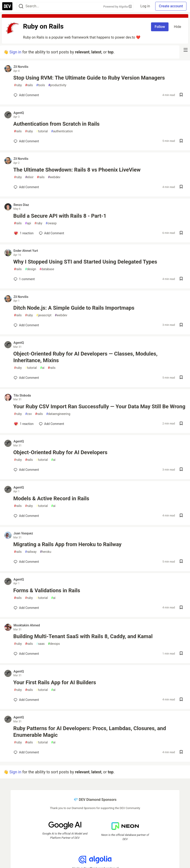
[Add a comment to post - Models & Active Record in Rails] (26, 516)
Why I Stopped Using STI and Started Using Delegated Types (85, 262)
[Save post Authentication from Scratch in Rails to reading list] (181, 141)
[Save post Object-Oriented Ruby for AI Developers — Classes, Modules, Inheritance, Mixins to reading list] (181, 378)
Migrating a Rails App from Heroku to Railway (67, 544)
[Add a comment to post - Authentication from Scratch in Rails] (26, 141)
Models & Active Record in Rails (51, 499)
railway (31, 552)
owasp (51, 223)
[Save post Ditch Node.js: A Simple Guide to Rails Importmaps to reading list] (181, 325)
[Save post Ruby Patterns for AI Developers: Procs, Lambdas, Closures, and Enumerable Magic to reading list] (181, 752)
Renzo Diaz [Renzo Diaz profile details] (21, 205)
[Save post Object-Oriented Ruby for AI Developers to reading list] (181, 470)
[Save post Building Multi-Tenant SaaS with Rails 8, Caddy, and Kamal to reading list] (181, 654)
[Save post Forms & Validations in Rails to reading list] (181, 608)
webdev (54, 177)
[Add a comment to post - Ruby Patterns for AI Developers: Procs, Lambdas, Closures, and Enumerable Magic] (26, 752)
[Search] (21, 6)
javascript (44, 315)
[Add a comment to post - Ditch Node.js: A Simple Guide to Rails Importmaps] (26, 325)
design (31, 269)
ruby (18, 85)
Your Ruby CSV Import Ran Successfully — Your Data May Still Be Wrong (99, 407)
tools (41, 85)
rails (29, 85)
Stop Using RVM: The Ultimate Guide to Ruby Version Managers (89, 78)
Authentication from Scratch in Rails (56, 124)
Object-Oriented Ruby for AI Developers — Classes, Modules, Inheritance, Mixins (85, 357)
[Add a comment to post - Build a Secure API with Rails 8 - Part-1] (24, 233)
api (28, 223)
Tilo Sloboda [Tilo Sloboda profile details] (22, 395)
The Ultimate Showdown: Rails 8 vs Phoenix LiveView (77, 170)
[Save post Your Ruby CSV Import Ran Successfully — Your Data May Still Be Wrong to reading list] (181, 424)
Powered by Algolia (118, 7)
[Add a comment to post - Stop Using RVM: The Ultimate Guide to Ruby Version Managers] (26, 95)
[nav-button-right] (186, 50)
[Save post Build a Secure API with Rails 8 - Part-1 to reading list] (181, 233)
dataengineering (58, 414)
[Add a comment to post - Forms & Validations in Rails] (26, 608)
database (47, 269)
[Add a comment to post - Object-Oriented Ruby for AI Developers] (26, 470)
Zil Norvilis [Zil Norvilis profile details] (21, 67)
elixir (29, 177)
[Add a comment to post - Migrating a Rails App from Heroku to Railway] (26, 562)
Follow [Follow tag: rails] (160, 27)
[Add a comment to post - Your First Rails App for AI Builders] (26, 700)
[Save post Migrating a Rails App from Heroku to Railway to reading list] (181, 562)
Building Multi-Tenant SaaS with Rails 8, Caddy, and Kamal (83, 636)
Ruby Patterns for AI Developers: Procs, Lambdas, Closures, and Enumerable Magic (90, 732)
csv (29, 414)
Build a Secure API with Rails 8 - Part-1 (60, 216)
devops (54, 644)
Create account (171, 6)
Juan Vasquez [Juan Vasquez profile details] (23, 533)
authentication (62, 131)
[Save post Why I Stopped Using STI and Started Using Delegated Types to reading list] (181, 279)
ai (42, 368)
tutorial (42, 131)
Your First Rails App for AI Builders (55, 682)
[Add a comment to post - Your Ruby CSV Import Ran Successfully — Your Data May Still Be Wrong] (24, 424)
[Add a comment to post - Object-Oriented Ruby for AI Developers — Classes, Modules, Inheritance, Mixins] (26, 378)
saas (40, 644)
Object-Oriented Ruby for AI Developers (60, 452)
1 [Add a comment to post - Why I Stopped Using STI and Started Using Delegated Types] (24, 279)
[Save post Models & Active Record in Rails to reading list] (181, 516)
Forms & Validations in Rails (47, 590)
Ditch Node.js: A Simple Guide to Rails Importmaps (74, 308)
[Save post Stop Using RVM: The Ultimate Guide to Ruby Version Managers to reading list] (181, 95)
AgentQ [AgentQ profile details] (19, 113)
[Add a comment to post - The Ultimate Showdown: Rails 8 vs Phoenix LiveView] (26, 187)
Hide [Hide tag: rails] (177, 27)
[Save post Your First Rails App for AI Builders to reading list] (181, 700)
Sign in (15, 52)
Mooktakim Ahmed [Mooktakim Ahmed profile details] (27, 625)
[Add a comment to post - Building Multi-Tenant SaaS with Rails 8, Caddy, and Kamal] (26, 654)
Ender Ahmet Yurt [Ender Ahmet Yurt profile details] (26, 251)
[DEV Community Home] (7, 6)
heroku (46, 552)
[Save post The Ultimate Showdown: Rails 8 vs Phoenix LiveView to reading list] (181, 187)
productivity (57, 85)
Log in (145, 6)
